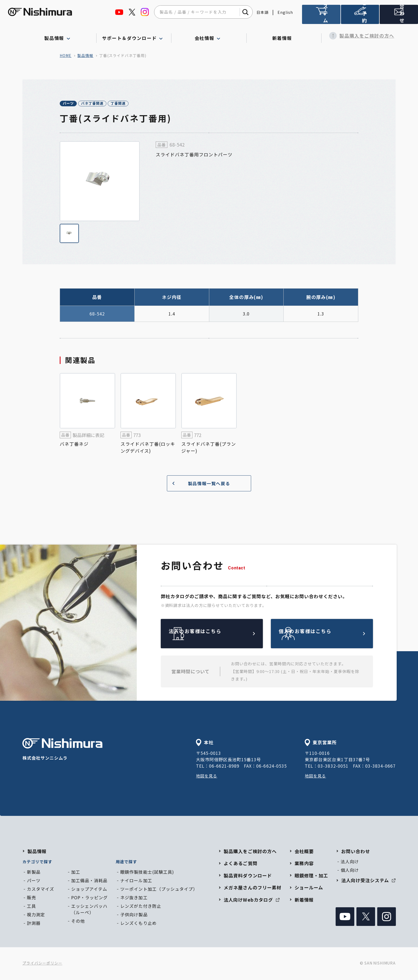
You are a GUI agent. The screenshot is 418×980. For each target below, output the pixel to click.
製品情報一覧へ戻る (199, 484)
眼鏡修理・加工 (311, 876)
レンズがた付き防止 (141, 907)
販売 (31, 898)
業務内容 (304, 864)
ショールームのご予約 (360, 17)
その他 (78, 922)
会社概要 (304, 852)
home (66, 55)
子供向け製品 (134, 915)
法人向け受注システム (321, 17)
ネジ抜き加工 (134, 898)
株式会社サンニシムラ (62, 750)
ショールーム (309, 888)
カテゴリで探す (37, 862)
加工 (76, 873)
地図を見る (207, 776)
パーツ (74, 104)
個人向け (350, 871)
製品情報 (85, 55)
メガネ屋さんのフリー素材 (252, 888)
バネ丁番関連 (110, 104)
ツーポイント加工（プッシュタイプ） (159, 890)
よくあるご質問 (240, 864)
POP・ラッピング (89, 898)
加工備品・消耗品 (89, 881)
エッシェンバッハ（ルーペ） (89, 910)
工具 (31, 907)
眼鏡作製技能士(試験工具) (147, 873)
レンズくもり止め (138, 924)
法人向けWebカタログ (252, 900)
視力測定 (36, 915)
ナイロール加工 (136, 881)
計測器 (34, 924)
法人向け (350, 862)
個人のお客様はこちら (334, 635)
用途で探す (126, 862)
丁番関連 (148, 104)
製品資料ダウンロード (248, 876)
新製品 (34, 873)
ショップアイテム (89, 890)
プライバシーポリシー (42, 964)
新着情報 (284, 36)
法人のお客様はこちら (224, 635)
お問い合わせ (356, 852)
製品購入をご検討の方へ (359, 36)
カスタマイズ (41, 890)
